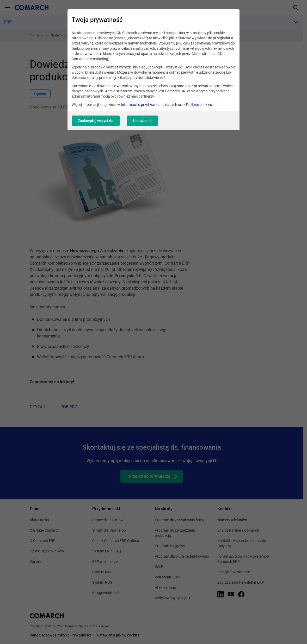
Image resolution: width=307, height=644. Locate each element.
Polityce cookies (199, 105)
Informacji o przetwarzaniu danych (149, 105)
